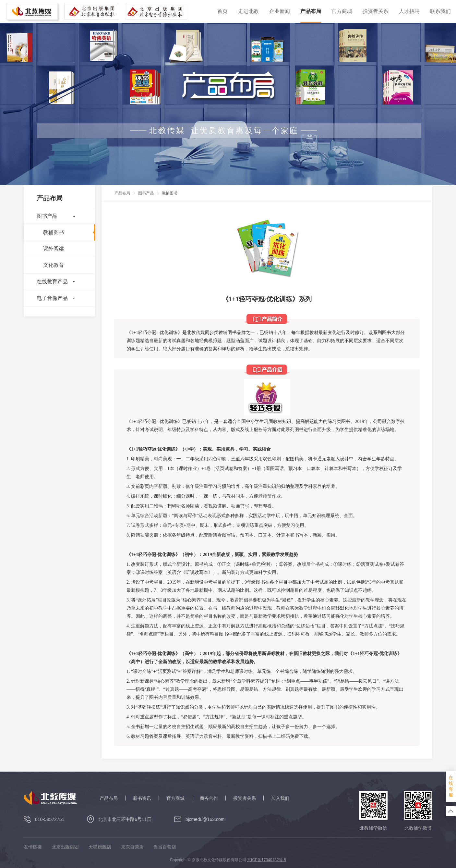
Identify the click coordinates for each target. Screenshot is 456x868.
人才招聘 (409, 11)
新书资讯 (142, 798)
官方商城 (342, 11)
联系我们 (440, 11)
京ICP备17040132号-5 (267, 860)
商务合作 (209, 798)
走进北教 (248, 11)
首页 (222, 11)
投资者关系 (376, 11)
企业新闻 (280, 11)
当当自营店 (165, 847)
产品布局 (311, 11)
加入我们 (280, 798)
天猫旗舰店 (100, 847)
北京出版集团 (65, 847)
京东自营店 (132, 847)
